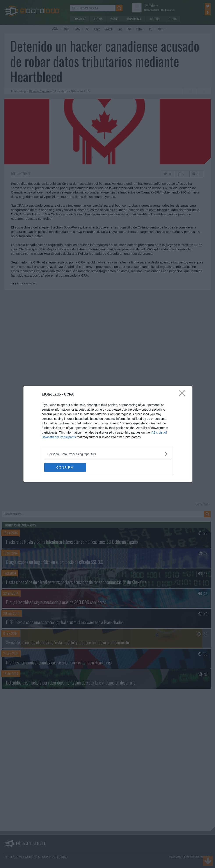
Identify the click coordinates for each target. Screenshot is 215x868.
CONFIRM (65, 467)
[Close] (183, 395)
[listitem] (108, 454)
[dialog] (108, 434)
